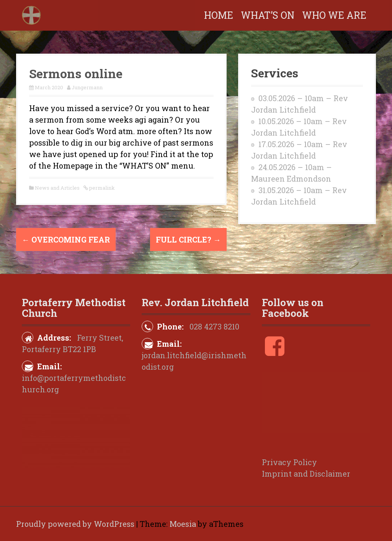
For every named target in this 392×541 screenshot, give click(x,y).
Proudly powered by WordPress (75, 524)
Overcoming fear (66, 239)
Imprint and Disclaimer (306, 474)
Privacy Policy (289, 462)
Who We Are (334, 15)
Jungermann (87, 87)
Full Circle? (188, 239)
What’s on (268, 15)
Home (219, 15)
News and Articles (57, 188)
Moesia (183, 524)
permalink (101, 188)
